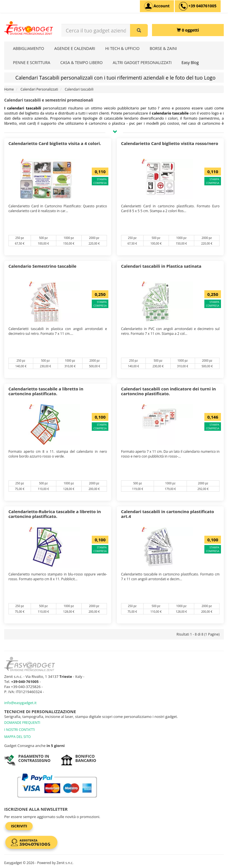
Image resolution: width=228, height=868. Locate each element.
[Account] (157, 6)
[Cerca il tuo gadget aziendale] (139, 30)
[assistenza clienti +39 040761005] (198, 6)
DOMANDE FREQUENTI (22, 723)
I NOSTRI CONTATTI (20, 730)
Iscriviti (19, 826)
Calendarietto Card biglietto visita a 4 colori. (55, 143)
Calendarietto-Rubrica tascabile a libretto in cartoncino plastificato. (55, 514)
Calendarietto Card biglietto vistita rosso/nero (170, 143)
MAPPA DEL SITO (17, 737)
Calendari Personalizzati (39, 89)
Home (9, 89)
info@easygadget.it (20, 703)
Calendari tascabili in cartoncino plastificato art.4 (167, 514)
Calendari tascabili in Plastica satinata (161, 266)
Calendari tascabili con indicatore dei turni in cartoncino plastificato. (168, 391)
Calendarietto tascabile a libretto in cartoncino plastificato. (46, 391)
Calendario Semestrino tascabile (42, 266)
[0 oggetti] (188, 30)
